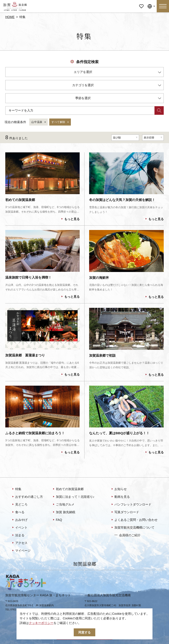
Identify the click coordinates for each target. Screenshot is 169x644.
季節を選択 (118, 99)
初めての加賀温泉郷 (68, 489)
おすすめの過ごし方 (27, 497)
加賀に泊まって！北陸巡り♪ (73, 497)
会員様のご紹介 (128, 535)
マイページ (141, 3)
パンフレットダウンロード (131, 505)
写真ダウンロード (125, 512)
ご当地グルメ (63, 505)
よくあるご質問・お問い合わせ (134, 520)
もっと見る (70, 219)
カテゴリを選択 (117, 86)
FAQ (57, 520)
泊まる (18, 535)
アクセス (19, 543)
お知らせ (119, 489)
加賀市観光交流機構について (133, 528)
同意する (84, 632)
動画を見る (120, 497)
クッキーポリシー (41, 623)
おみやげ (19, 520)
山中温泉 (39, 122)
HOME (10, 17)
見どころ (19, 505)
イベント (19, 528)
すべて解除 (60, 122)
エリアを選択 (117, 73)
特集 (16, 489)
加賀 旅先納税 (64, 512)
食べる (18, 512)
